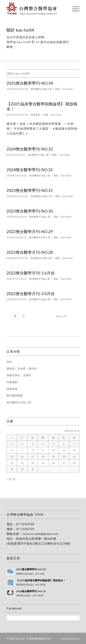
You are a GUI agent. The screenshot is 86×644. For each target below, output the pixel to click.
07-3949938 (25, 524)
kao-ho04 (68, 89)
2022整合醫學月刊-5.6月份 (31, 273)
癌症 (9, 362)
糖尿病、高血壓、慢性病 (22, 369)
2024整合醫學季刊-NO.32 (30, 170)
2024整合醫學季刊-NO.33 (30, 149)
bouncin (75, 638)
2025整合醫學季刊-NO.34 (30, 83)
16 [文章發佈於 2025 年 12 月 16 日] (22, 457)
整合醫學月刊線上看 (41, 89)
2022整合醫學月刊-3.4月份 (31, 294)
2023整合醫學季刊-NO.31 (30, 190)
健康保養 (35, 115)
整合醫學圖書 (15, 395)
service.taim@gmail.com (40, 534)
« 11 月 (11, 479)
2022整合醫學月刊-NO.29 (30, 231)
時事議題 (12, 382)
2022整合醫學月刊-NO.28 (30, 252)
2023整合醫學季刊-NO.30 (30, 211)
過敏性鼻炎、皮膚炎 (19, 375)
